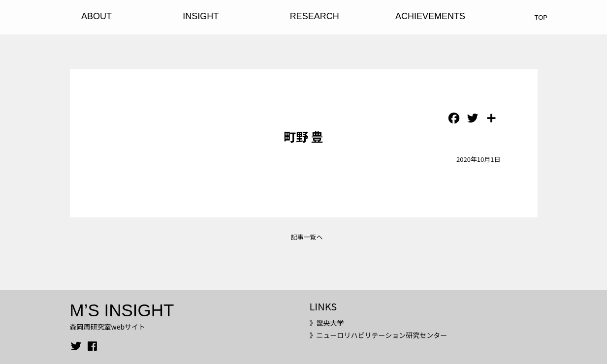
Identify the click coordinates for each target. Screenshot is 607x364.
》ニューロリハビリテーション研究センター (378, 335)
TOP (541, 17)
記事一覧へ (306, 237)
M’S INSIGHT (122, 310)
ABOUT (96, 16)
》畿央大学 (326, 323)
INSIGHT (201, 16)
